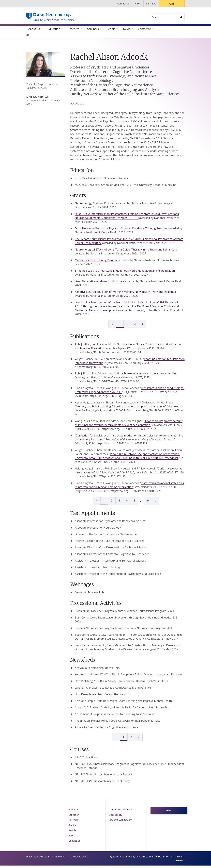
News (138, 4)
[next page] (143, 327)
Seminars (151, 4)
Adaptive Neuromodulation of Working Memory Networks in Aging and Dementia (125, 294)
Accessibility (116, 817)
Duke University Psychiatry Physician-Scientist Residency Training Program (121, 231)
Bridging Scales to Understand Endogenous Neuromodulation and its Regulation (125, 273)
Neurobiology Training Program (95, 206)
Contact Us (123, 4)
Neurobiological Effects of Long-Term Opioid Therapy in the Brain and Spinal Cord (126, 252)
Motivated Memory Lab (89, 595)
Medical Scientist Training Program (97, 263)
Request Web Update (121, 823)
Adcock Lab (77, 106)
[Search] (181, 17)
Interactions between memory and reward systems (140, 376)
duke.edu (60, 859)
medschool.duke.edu (38, 859)
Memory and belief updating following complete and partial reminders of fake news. (128, 409)
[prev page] (112, 327)
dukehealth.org (80, 859)
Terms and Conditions (121, 812)
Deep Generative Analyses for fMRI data (100, 284)
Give (172, 4)
